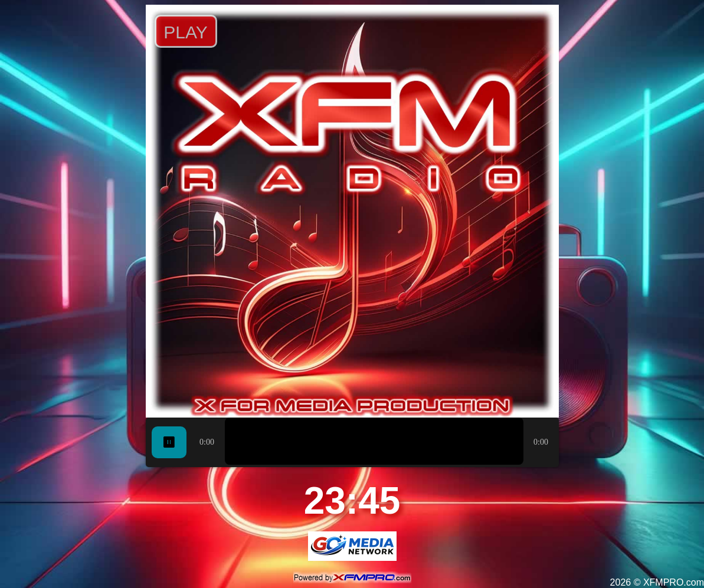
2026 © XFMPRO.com (657, 582)
